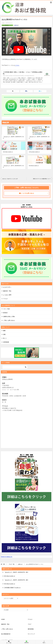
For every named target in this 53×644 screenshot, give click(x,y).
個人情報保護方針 (6, 634)
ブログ (30, 624)
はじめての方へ (7, 287)
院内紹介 (5, 313)
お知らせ (16, 25)
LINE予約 (26, 642)
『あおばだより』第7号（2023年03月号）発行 (13, 166)
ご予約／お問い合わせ (9, 320)
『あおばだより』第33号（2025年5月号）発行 (16, 580)
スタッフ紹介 (7, 309)
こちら (17, 65)
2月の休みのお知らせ (8, 152)
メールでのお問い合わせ (34, 193)
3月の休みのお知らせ (34, 166)
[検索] (15, 367)
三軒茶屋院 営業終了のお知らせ (12, 588)
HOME (3, 619)
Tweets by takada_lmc (7, 557)
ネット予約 (9, 642)
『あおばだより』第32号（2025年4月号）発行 (13, 137)
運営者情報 (31, 629)
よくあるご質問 (7, 295)
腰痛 (4, 331)
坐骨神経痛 (6, 342)
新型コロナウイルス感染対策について (42, 179)
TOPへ (44, 642)
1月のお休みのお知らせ (34, 152)
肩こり (5, 338)
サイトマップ (31, 634)
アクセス (5, 299)
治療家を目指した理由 (9, 317)
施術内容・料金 (7, 291)
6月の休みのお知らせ (10, 576)
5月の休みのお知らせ (10, 584)
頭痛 (4, 334)
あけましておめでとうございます (10, 179)
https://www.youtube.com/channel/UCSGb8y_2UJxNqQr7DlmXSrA (19, 76)
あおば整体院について (7, 25)
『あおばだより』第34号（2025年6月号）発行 (16, 572)
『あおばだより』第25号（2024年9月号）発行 (39, 137)
